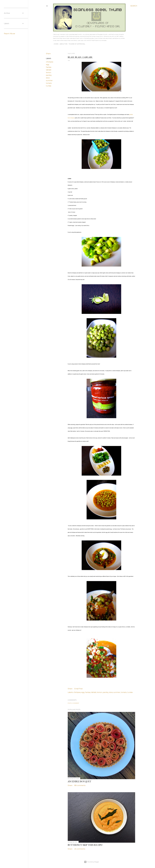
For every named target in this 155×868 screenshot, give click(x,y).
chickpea (50, 62)
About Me (63, 44)
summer (49, 81)
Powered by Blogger (92, 862)
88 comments (80, 785)
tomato (49, 83)
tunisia (49, 86)
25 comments (80, 849)
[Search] (134, 6)
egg (48, 65)
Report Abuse (9, 34)
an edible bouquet (79, 781)
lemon (49, 73)
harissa (49, 67)
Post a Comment (73, 703)
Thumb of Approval (76, 44)
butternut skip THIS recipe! (85, 845)
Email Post (78, 689)
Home (55, 44)
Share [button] (48, 54)
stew (48, 78)
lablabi (49, 70)
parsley (49, 75)
